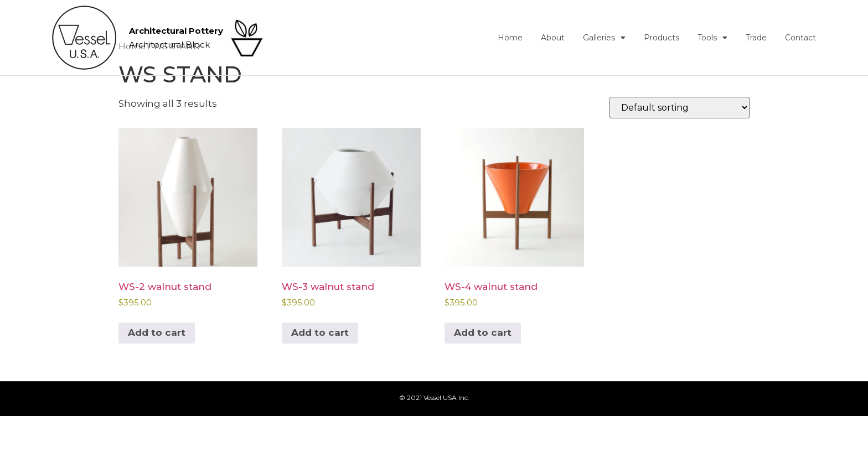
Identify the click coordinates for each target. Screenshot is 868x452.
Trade (756, 38)
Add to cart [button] (157, 368)
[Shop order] (680, 144)
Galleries (604, 38)
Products (662, 38)
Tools (712, 38)
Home (510, 38)
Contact (800, 38)
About (553, 38)
